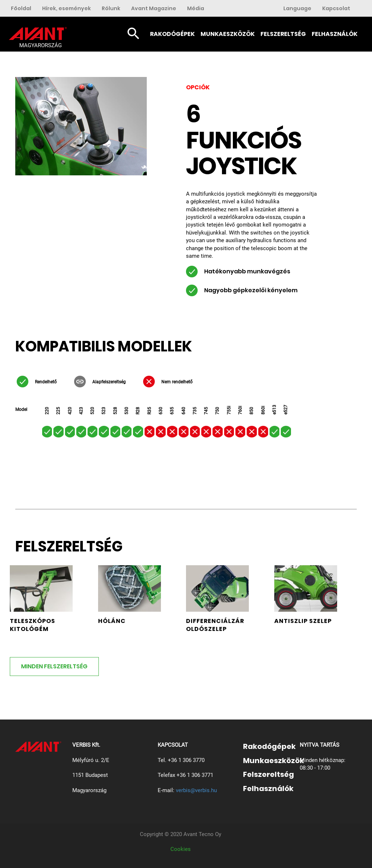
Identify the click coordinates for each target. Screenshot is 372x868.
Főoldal (21, 8)
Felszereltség (283, 34)
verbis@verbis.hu (196, 790)
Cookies (181, 849)
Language (297, 8)
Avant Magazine (154, 8)
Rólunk (111, 8)
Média (196, 8)
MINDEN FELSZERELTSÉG (54, 666)
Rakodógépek (172, 34)
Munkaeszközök (228, 34)
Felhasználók (335, 34)
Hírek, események (66, 8)
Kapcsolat (336, 8)
